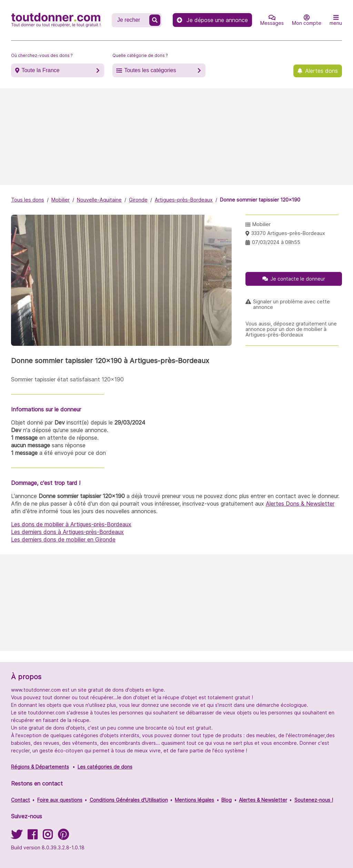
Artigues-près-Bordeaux (184, 200)
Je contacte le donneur (298, 279)
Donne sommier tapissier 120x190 (260, 200)
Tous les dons (28, 200)
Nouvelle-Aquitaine (99, 200)
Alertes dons (321, 71)
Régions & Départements (40, 767)
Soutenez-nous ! (314, 800)
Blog (226, 800)
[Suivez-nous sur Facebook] (32, 837)
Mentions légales (194, 800)
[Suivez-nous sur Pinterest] (63, 837)
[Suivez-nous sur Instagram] (48, 837)
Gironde (138, 200)
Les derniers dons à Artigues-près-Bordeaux (67, 532)
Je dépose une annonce (212, 20)
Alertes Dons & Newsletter (300, 504)
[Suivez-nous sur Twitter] (17, 837)
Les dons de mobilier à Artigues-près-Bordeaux (71, 524)
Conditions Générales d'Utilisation (129, 800)
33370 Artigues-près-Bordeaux (288, 233)
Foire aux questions (60, 800)
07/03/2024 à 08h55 (276, 242)
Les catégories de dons (105, 767)
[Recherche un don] (131, 20)
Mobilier (60, 200)
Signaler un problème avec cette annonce (291, 304)
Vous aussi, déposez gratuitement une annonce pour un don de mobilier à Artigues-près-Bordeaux (291, 329)
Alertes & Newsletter (263, 800)
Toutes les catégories (150, 70)
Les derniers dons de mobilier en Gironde (63, 539)
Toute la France (40, 70)
